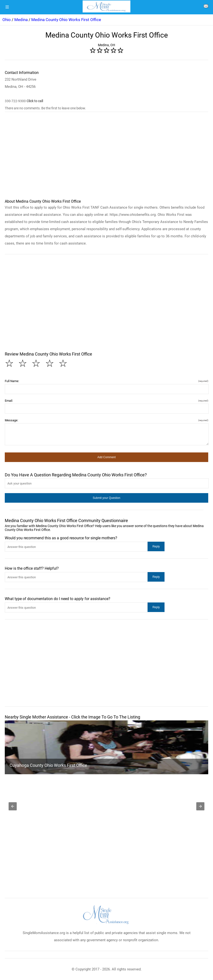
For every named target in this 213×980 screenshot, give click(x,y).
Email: (106, 401)
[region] (106, 157)
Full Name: (106, 381)
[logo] (106, 6)
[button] (106, 457)
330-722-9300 (24, 101)
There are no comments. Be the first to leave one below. (45, 108)
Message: (106, 420)
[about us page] (206, 7)
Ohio (7, 20)
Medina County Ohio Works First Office (66, 20)
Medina (21, 20)
